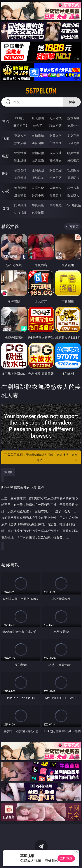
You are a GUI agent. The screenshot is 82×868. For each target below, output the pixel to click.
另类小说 (38, 195)
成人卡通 (56, 153)
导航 (6, 208)
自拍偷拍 (38, 135)
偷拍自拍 (38, 153)
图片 (6, 173)
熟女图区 (56, 178)
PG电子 (20, 118)
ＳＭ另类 (73, 143)
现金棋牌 (56, 125)
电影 (6, 156)
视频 (6, 139)
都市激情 (20, 188)
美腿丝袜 (20, 178)
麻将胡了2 (20, 125)
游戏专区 (73, 118)
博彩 (6, 121)
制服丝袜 (20, 160)
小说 (6, 191)
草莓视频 (56, 205)
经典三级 (38, 160)
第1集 (8, 472)
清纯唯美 (38, 178)
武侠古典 (73, 188)
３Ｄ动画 (73, 135)
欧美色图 (56, 170)
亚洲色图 (38, 170)
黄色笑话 (56, 195)
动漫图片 (73, 170)
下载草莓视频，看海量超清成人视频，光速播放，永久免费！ (42, 458)
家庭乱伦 (38, 188)
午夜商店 (38, 205)
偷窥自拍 (20, 170)
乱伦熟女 (56, 160)
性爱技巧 (73, 195)
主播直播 (56, 143)
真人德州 (38, 118)
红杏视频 (20, 213)
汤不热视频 (73, 205)
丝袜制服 (38, 143)
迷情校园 (20, 195)
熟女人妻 (20, 143)
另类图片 (73, 178)
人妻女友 (56, 188)
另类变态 (73, 160)
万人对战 (56, 118)
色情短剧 (38, 213)
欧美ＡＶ (56, 135)
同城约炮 (20, 205)
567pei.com (41, 91)
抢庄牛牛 (73, 125)
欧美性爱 (73, 153)
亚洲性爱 (20, 153)
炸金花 (38, 125)
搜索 (72, 102)
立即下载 (66, 858)
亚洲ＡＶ (20, 135)
